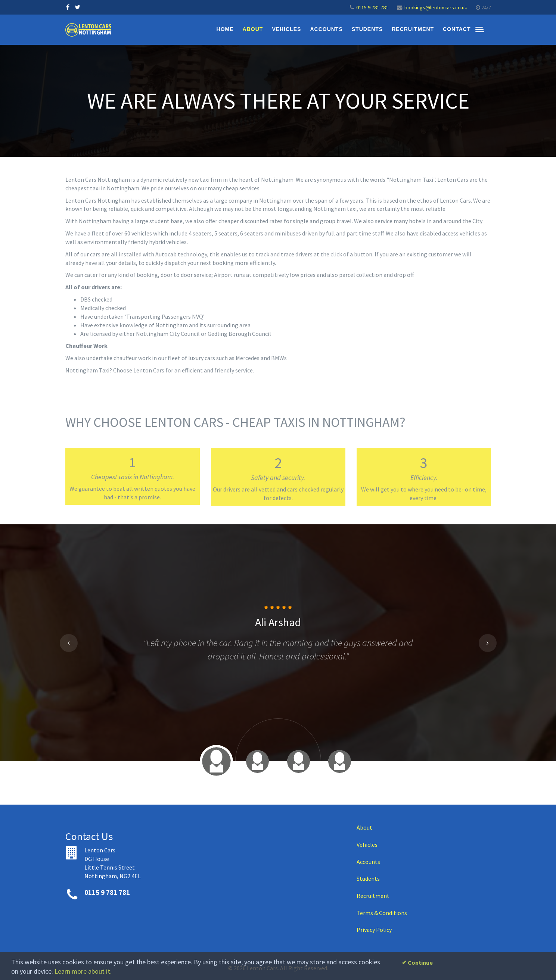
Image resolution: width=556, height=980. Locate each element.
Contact (457, 29)
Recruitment (413, 29)
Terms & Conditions (382, 913)
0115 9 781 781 (372, 7)
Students (367, 29)
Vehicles (286, 29)
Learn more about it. (83, 971)
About (253, 29)
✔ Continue (417, 962)
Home (225, 29)
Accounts (326, 29)
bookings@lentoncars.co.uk (436, 7)
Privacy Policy (374, 930)
